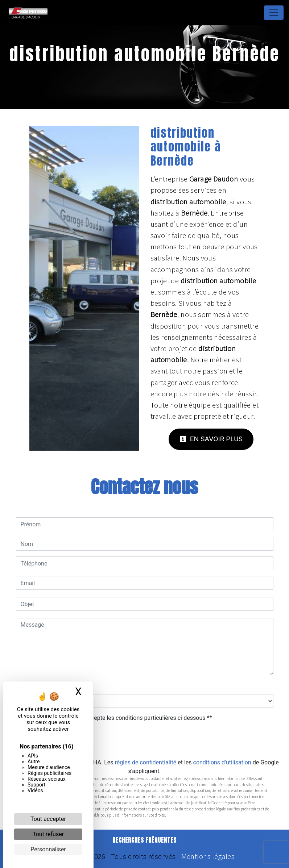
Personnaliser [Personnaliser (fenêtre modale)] (48, 849)
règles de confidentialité (146, 762)
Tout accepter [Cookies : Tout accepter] (48, 819)
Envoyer (145, 741)
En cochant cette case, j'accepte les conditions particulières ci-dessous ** (118, 718)
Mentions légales (207, 856)
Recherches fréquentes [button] (144, 840)
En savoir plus (211, 439)
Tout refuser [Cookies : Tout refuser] (48, 834)
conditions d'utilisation (222, 762)
